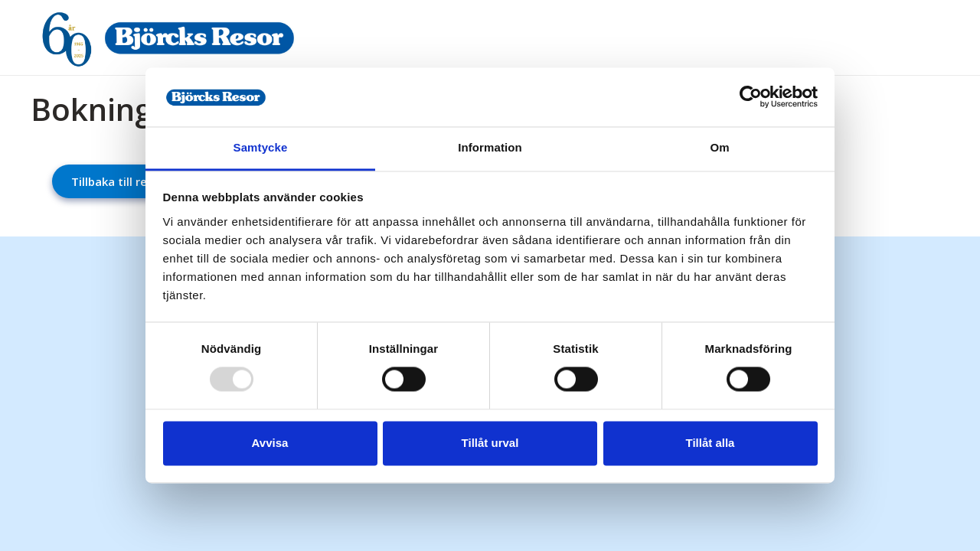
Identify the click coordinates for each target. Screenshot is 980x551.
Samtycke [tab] (261, 147)
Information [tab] (490, 147)
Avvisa (270, 443)
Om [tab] (719, 147)
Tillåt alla (710, 443)
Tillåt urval (490, 443)
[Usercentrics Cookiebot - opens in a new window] (751, 97)
